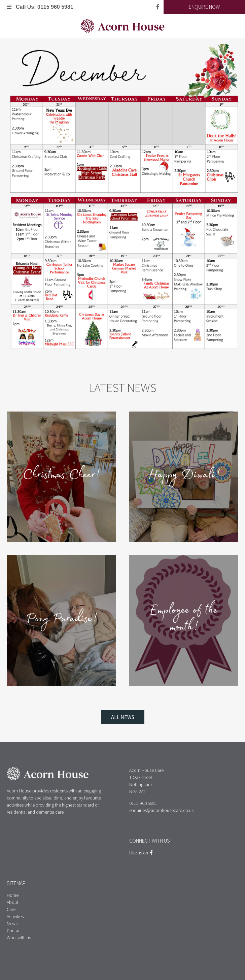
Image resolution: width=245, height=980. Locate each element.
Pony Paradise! (61, 620)
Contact (14, 930)
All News (123, 717)
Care (11, 909)
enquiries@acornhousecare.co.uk (161, 810)
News (12, 923)
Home (13, 895)
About (12, 902)
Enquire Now (204, 7)
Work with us (19, 938)
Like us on (141, 853)
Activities (15, 916)
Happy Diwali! (184, 477)
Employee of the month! (184, 620)
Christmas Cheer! (61, 477)
